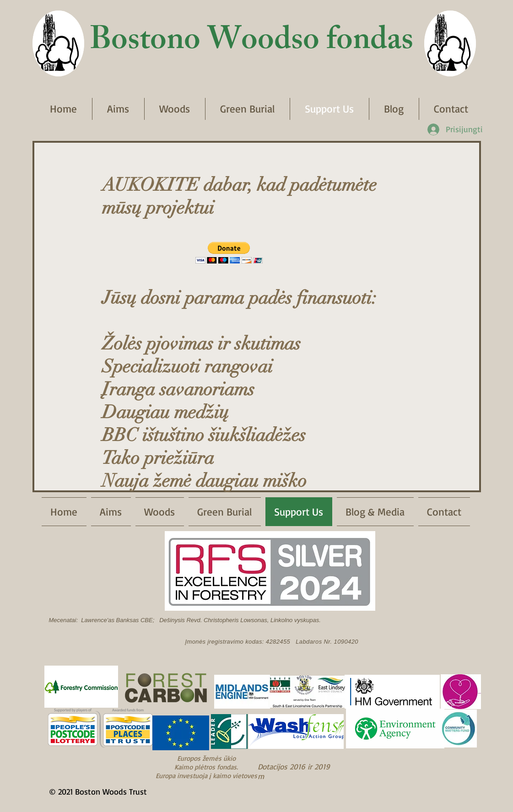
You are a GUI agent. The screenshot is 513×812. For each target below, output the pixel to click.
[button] (229, 253)
